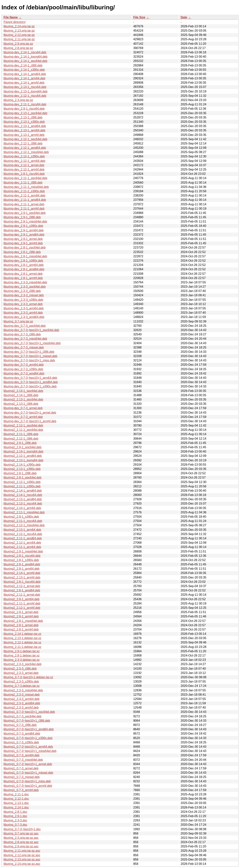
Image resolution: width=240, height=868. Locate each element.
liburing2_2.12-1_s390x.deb (22, 482)
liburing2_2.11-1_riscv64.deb (23, 521)
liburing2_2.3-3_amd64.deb (22, 703)
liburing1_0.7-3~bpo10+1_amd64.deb (29, 729)
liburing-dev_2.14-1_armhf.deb (24, 83)
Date (184, 17)
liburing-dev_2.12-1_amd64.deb (25, 148)
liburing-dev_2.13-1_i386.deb (23, 117)
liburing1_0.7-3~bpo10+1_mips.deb (27, 781)
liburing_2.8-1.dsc (15, 812)
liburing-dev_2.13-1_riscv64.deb (25, 87)
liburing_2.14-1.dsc (16, 807)
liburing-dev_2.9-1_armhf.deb (23, 243)
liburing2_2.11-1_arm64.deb (22, 547)
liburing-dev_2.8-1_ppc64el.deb (25, 248)
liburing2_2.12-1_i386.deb (21, 439)
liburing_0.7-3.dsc (15, 825)
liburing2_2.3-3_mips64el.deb (23, 690)
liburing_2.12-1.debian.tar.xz (22, 642)
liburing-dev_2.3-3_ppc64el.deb (25, 287)
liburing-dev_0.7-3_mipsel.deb (24, 347)
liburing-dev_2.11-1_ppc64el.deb (25, 178)
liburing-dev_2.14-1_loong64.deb (25, 57)
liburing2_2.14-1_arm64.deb (22, 508)
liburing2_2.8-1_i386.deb (20, 473)
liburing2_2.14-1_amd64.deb (23, 491)
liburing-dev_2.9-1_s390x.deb (23, 226)
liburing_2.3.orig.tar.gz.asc (21, 838)
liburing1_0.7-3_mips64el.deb (23, 760)
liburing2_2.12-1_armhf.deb (22, 608)
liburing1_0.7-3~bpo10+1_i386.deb (27, 721)
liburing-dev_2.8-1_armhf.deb (23, 278)
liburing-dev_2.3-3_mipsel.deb (24, 295)
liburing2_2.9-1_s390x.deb (21, 517)
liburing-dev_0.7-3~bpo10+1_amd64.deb (31, 382)
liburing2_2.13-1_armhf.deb (22, 577)
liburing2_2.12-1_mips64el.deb (24, 525)
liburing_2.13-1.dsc (16, 803)
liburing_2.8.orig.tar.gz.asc (21, 842)
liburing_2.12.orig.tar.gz (19, 35)
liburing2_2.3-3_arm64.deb (21, 699)
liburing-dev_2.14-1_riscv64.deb (25, 52)
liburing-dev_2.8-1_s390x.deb (23, 261)
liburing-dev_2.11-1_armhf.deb (24, 209)
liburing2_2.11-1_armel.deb (22, 595)
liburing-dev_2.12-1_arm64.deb (24, 161)
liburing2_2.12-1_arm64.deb (22, 543)
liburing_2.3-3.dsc (15, 820)
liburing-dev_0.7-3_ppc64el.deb (25, 326)
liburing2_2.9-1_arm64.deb (21, 569)
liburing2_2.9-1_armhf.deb (21, 616)
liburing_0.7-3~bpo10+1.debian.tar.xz (28, 677)
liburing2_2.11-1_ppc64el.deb (23, 430)
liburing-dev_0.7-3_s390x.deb (23, 369)
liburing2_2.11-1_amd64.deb (23, 538)
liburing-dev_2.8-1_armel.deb (23, 274)
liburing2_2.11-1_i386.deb (21, 434)
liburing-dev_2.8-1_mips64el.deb (25, 256)
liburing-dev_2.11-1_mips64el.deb (26, 187)
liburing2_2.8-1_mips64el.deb (23, 621)
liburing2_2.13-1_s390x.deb (22, 469)
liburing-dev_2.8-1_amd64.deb (24, 269)
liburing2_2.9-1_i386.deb (20, 443)
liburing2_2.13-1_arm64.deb (22, 530)
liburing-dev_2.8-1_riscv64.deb (24, 174)
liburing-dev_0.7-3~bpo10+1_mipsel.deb (30, 356)
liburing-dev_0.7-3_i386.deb (22, 334)
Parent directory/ (15, 22)
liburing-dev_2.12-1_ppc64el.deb (25, 139)
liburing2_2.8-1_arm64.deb (21, 599)
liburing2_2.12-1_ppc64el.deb (23, 425)
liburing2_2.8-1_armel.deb (21, 625)
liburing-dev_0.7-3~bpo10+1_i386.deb (29, 352)
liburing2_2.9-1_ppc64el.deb (22, 447)
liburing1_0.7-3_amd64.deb (22, 734)
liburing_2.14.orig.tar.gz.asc (22, 864)
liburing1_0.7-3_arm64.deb (21, 755)
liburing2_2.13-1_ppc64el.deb (23, 399)
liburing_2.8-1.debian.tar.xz (22, 655)
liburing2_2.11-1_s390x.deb (22, 486)
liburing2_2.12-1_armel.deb (22, 586)
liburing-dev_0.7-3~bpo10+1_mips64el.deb (32, 343)
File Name (11, 17)
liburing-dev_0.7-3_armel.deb (23, 408)
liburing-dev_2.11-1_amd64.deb (25, 200)
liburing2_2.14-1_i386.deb (21, 395)
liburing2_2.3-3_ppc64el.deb (22, 664)
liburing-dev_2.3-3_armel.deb (23, 304)
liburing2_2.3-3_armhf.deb (21, 708)
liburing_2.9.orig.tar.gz (18, 44)
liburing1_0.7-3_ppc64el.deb (22, 716)
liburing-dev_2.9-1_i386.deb (22, 217)
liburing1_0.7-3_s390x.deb (21, 742)
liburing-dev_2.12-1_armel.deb (24, 165)
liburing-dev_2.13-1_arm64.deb (24, 130)
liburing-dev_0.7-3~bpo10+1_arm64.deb (30, 378)
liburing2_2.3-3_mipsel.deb (22, 695)
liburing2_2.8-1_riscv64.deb (22, 582)
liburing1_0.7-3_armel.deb (21, 768)
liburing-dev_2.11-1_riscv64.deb (25, 104)
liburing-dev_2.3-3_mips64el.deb (25, 282)
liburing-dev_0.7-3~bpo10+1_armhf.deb (30, 421)
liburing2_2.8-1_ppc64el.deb (22, 478)
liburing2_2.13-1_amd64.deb (23, 499)
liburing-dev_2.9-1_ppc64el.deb (25, 213)
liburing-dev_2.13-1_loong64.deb (25, 91)
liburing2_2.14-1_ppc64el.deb (23, 391)
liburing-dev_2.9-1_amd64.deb (24, 235)
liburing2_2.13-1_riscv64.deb (23, 504)
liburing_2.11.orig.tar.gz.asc (22, 851)
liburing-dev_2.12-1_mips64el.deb (26, 152)
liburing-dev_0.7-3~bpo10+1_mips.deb (29, 360)
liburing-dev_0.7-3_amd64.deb (24, 373)
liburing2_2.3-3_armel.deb (21, 673)
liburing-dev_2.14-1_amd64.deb (25, 74)
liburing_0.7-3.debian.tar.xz (22, 686)
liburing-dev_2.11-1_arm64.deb (24, 195)
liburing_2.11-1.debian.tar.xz (22, 647)
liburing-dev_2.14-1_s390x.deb (24, 70)
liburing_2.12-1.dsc (16, 799)
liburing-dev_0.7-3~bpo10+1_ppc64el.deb (31, 330)
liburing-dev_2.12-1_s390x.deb (24, 156)
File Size (139, 17)
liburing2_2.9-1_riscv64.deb (22, 556)
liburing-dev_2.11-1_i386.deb (23, 183)
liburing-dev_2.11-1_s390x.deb (24, 191)
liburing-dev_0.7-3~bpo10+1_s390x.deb (30, 386)
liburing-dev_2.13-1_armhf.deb (24, 135)
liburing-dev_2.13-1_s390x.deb (24, 122)
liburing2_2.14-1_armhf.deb (22, 573)
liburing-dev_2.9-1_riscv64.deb (24, 109)
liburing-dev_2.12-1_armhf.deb (24, 169)
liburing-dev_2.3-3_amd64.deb (24, 317)
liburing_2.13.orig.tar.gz (19, 31)
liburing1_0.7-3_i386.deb (20, 725)
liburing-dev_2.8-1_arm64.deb (24, 265)
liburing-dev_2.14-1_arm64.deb (24, 78)
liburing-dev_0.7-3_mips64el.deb (25, 339)
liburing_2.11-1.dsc (16, 794)
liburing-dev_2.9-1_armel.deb (23, 239)
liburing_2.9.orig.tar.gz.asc (21, 846)
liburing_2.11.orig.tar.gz (19, 39)
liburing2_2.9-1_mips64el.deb (23, 551)
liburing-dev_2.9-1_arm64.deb (24, 230)
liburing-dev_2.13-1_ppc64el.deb (25, 113)
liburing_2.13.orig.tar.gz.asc (22, 859)
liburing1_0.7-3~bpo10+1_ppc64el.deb (29, 712)
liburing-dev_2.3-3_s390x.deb (23, 300)
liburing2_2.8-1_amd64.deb (22, 590)
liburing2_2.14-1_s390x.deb (22, 465)
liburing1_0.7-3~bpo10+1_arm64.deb (28, 747)
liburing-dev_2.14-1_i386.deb (23, 65)
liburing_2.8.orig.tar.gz (18, 48)
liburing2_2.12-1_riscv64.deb (23, 534)
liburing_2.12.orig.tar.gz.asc (22, 855)
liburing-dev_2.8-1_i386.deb (22, 252)
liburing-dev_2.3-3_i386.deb (22, 291)
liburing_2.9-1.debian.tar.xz (22, 651)
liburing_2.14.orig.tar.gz (19, 26)
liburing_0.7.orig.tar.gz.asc (21, 833)
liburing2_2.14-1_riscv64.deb (23, 495)
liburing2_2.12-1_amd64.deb (23, 456)
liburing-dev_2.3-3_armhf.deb (23, 313)
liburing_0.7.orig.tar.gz (18, 321)
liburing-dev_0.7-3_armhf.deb (23, 417)
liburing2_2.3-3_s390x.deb (21, 682)
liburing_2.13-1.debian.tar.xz (22, 638)
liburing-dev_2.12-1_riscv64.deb (25, 96)
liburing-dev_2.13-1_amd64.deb (25, 126)
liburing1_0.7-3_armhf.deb (21, 790)
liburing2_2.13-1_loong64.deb (23, 460)
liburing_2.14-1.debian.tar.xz (22, 634)
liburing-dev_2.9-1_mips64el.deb (25, 221)
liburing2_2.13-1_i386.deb (21, 404)
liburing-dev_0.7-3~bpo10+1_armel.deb (30, 413)
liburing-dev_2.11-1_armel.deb (24, 204)
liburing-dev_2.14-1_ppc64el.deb (25, 61)
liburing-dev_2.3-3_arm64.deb (24, 308)
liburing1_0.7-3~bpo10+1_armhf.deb (28, 786)
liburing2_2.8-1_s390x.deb (21, 560)
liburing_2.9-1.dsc (15, 816)
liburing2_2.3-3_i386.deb (20, 669)
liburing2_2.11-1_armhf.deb (22, 603)
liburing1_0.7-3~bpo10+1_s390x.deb (28, 738)
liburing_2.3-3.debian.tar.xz (22, 660)
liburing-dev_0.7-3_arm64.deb (24, 365)
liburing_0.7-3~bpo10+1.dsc (22, 829)
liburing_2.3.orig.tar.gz (18, 100)
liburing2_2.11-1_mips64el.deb (24, 512)
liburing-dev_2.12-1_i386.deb (23, 143)
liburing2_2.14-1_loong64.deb (23, 451)
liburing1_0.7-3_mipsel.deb (22, 777)
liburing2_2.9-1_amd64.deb (22, 564)
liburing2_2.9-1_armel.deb (21, 612)
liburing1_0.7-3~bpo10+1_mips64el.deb (30, 751)
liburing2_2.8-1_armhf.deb (21, 629)
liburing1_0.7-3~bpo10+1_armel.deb (28, 764)
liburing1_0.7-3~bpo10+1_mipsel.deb (28, 773)
